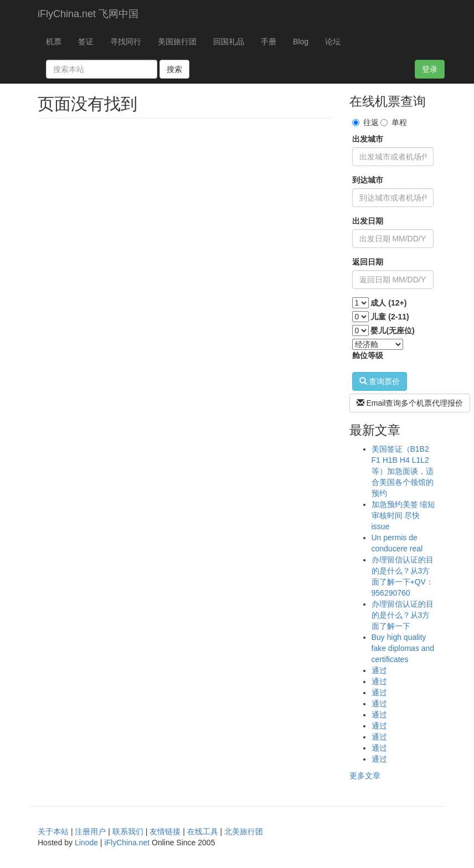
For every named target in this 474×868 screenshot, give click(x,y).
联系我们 (128, 831)
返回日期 (368, 262)
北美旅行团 (244, 831)
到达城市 (368, 180)
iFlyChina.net (127, 843)
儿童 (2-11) (390, 317)
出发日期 (368, 221)
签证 (86, 42)
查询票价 (380, 381)
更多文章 (365, 776)
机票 (54, 42)
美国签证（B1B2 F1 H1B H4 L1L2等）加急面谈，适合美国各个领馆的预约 (403, 471)
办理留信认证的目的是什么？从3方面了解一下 (403, 615)
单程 (394, 122)
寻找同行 (126, 42)
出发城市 (368, 139)
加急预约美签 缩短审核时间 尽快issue (404, 515)
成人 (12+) (388, 303)
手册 (269, 42)
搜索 (174, 69)
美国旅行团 (177, 42)
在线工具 (203, 831)
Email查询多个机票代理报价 (410, 403)
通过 (379, 670)
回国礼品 (229, 42)
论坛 (333, 42)
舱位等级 (368, 355)
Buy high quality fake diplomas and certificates (403, 648)
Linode (86, 843)
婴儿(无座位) (392, 330)
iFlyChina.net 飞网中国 (88, 14)
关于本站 (53, 831)
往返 (365, 122)
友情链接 (165, 831)
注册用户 (90, 831)
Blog (301, 42)
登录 (430, 69)
